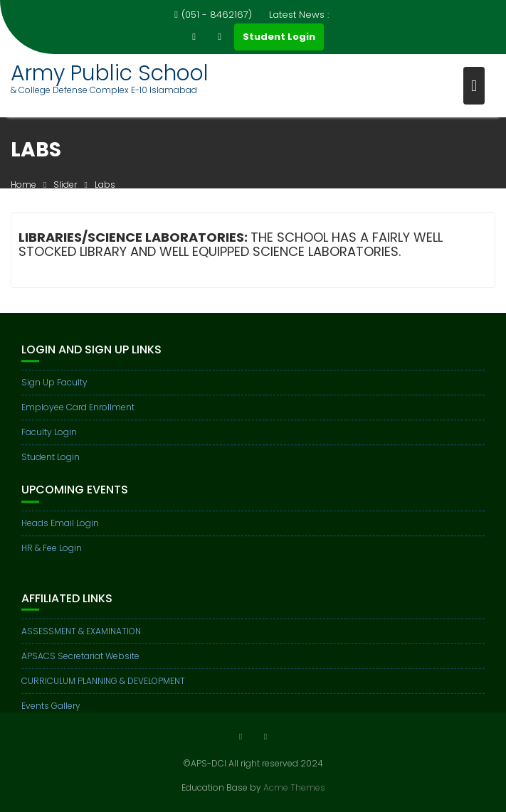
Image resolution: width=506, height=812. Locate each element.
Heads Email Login (60, 524)
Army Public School (110, 73)
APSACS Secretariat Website (80, 662)
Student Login (279, 37)
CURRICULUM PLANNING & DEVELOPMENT (103, 687)
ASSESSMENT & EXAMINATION (81, 637)
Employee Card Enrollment (78, 408)
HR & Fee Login (52, 549)
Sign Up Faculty (54, 384)
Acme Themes (294, 787)
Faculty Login (49, 433)
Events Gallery (51, 711)
